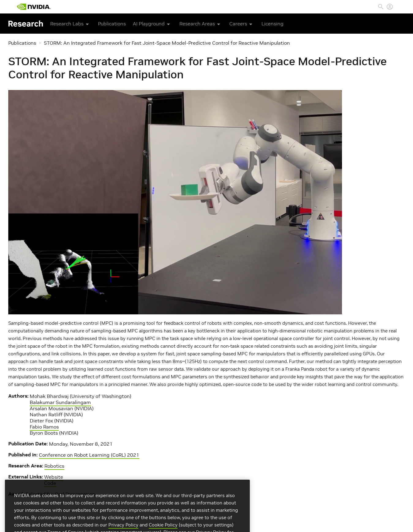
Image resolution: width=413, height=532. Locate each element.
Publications (112, 24)
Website (54, 477)
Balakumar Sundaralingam (60, 402)
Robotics (54, 466)
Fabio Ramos (44, 427)
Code (50, 483)
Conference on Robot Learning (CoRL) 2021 (89, 455)
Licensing (272, 24)
